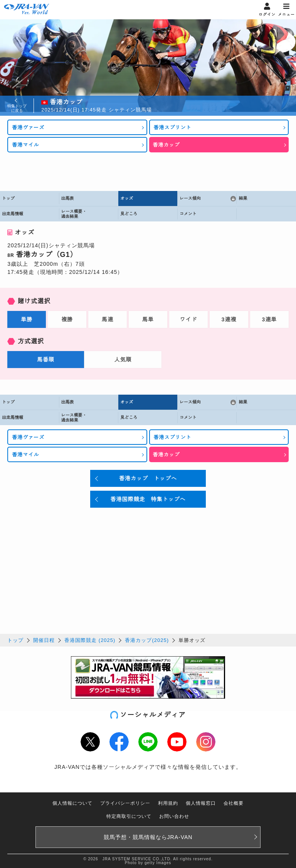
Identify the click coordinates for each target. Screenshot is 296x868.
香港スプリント (173, 127)
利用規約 (168, 803)
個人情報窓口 (201, 803)
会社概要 (234, 803)
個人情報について (72, 803)
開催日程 (44, 640)
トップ (15, 640)
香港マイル (25, 145)
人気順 (123, 360)
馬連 (108, 319)
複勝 (67, 319)
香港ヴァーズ (28, 127)
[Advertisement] (148, 172)
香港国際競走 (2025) (90, 640)
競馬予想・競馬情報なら (148, 837)
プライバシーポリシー (125, 803)
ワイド (188, 319)
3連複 (229, 319)
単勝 (27, 319)
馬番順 (46, 360)
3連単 (269, 319)
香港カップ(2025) (147, 640)
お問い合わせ (174, 816)
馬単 (148, 319)
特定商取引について (129, 816)
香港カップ (166, 145)
